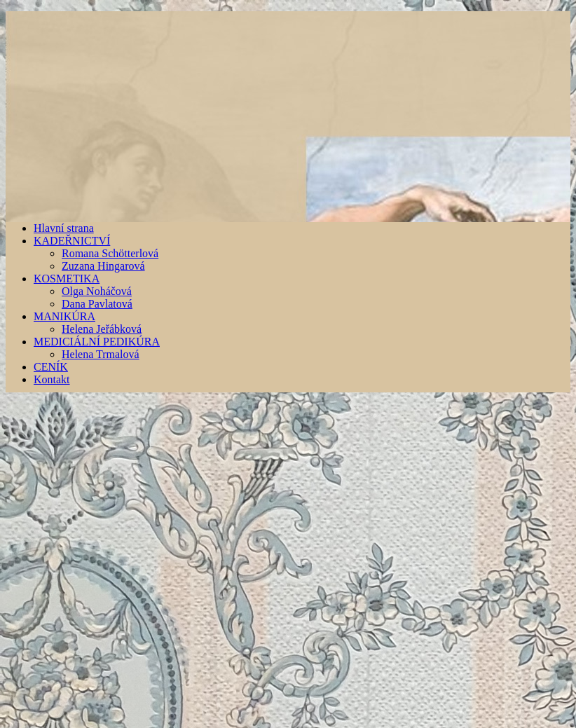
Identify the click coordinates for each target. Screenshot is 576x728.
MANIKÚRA (64, 316)
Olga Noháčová (97, 291)
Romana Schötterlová (110, 253)
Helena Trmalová (101, 354)
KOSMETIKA (67, 279)
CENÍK (51, 367)
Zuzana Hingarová (103, 266)
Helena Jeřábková (102, 329)
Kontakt (52, 379)
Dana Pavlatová (97, 304)
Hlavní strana (64, 228)
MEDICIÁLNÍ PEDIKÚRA (97, 342)
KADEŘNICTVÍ (72, 241)
